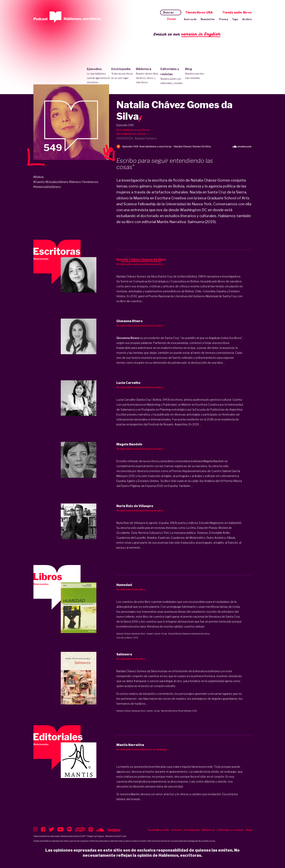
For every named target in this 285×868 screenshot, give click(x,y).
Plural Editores (185, 711)
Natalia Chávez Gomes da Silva (131, 634)
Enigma (100, 836)
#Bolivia (38, 177)
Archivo (247, 19)
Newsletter (208, 19)
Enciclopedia (123, 74)
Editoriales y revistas (172, 76)
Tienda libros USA (199, 12)
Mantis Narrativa (169, 711)
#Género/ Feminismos (84, 182)
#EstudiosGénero (57, 182)
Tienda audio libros (237, 12)
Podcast (176, 830)
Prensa (224, 19)
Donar (172, 19)
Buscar (169, 12)
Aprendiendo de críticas (131, 134)
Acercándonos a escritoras (133, 130)
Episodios (98, 76)
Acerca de (190, 19)
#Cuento (39, 182)
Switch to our (187, 34)
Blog (196, 74)
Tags (235, 19)
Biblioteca (147, 76)
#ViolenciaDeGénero (47, 187)
